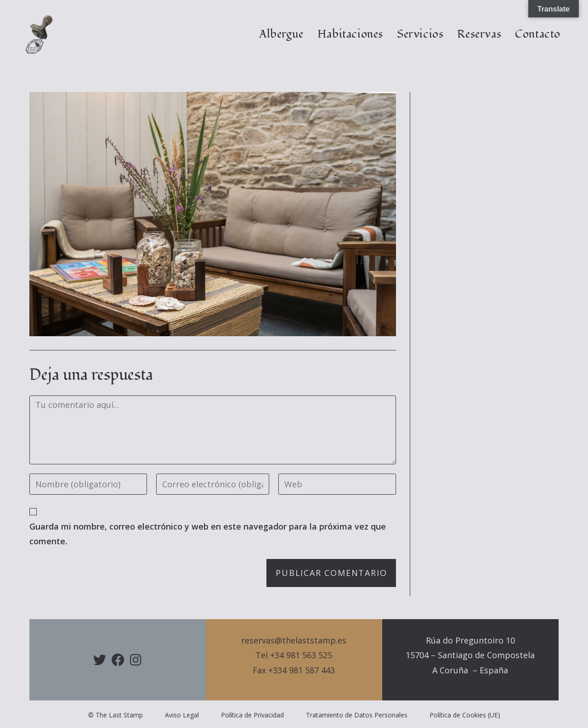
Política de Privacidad (252, 715)
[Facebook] (118, 660)
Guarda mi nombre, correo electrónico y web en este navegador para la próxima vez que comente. (208, 534)
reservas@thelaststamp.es (294, 640)
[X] (100, 660)
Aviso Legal (182, 715)
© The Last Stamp (116, 715)
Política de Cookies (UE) (465, 715)
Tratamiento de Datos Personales (357, 715)
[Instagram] (136, 660)
